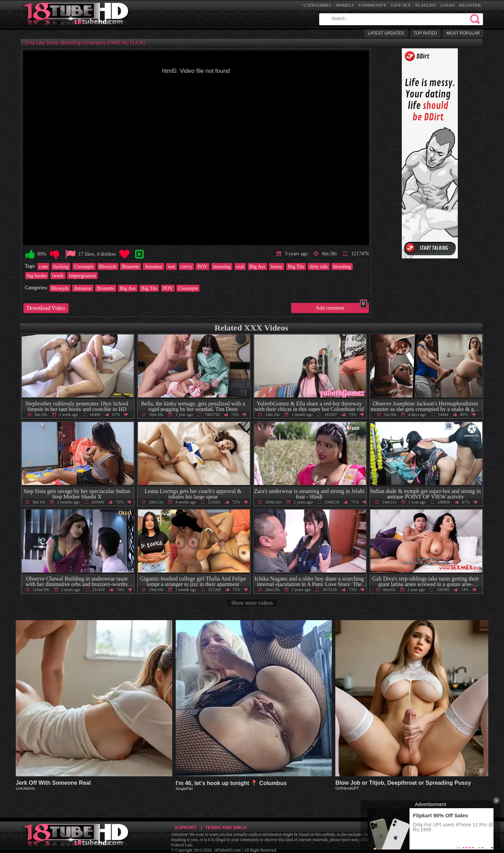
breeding (342, 266)
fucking (61, 266)
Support (186, 828)
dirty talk (318, 266)
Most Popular (463, 33)
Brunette (131, 266)
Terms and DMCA (226, 828)
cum (44, 266)
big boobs (37, 276)
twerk (58, 276)
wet (171, 266)
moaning (222, 266)
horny (276, 266)
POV (202, 266)
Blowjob (108, 266)
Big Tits (296, 266)
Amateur (153, 266)
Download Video (46, 308)
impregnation (82, 276)
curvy (186, 266)
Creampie (84, 266)
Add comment (341, 307)
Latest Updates (386, 33)
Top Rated (425, 33)
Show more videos (252, 603)
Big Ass (257, 266)
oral (240, 266)
